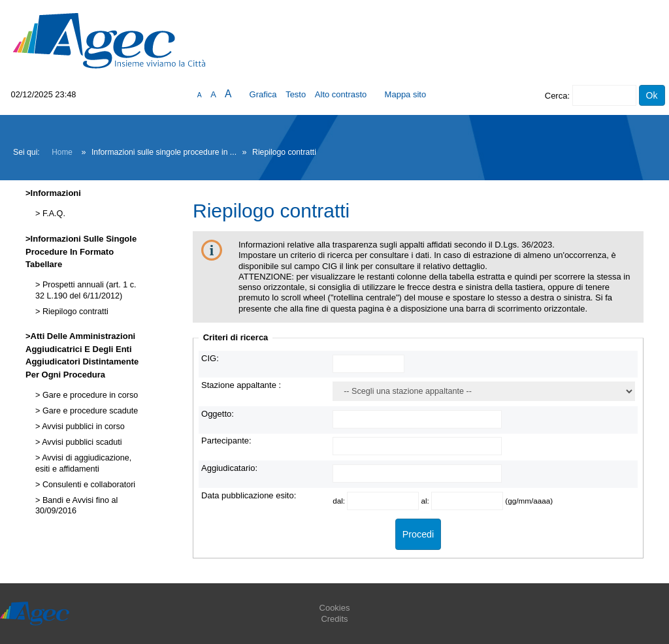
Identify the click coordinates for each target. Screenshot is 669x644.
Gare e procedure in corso (89, 395)
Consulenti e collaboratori (88, 485)
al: (426, 501)
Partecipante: (226, 441)
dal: (340, 501)
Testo (296, 94)
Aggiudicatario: (229, 468)
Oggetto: (218, 414)
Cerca (556, 96)
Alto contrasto (341, 94)
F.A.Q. (53, 214)
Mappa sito (406, 94)
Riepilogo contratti (74, 312)
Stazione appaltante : (241, 385)
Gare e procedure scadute (89, 411)
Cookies (335, 608)
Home (62, 152)
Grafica (263, 94)
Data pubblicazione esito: (249, 495)
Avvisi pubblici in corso (82, 427)
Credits (334, 619)
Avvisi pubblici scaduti (81, 442)
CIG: (210, 358)
